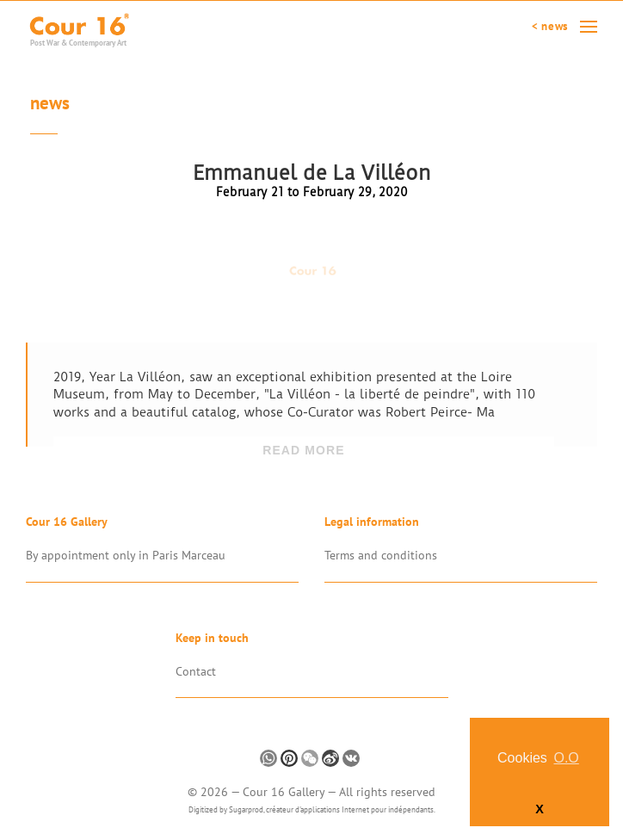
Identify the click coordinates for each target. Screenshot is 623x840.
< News (550, 26)
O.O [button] (566, 758)
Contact (196, 671)
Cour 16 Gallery (285, 792)
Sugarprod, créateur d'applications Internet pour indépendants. (332, 809)
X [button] (540, 809)
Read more (304, 450)
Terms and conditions (381, 555)
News (50, 105)
